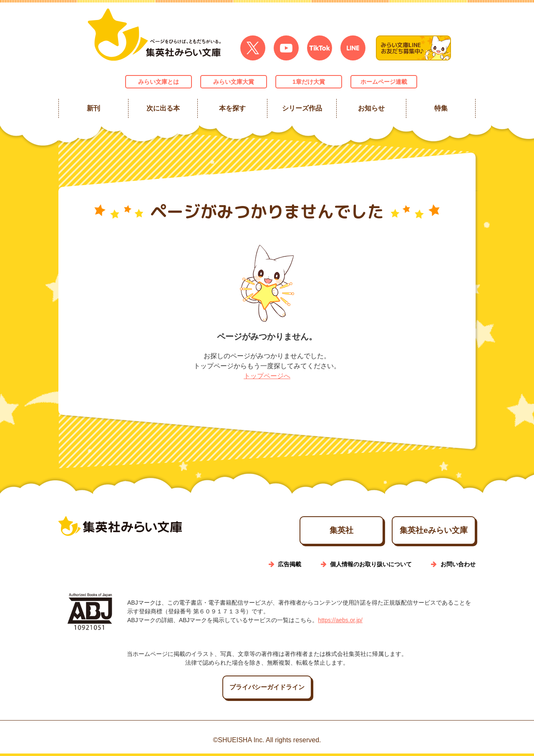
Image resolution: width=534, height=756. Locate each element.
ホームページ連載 (384, 82)
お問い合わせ (458, 567)
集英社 (306, 532)
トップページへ (267, 376)
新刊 (93, 108)
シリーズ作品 (302, 108)
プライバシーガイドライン (267, 690)
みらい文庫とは (159, 82)
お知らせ (371, 108)
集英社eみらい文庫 (422, 532)
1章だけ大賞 (309, 82)
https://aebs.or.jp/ (340, 623)
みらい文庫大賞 (234, 82)
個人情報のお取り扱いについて (371, 567)
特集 (441, 108)
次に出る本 (163, 108)
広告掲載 (290, 567)
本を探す (232, 108)
